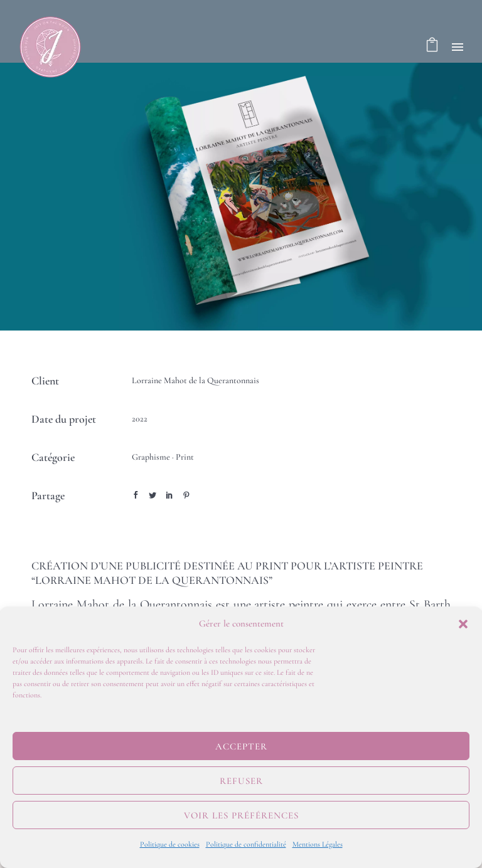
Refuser (241, 781)
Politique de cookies (170, 844)
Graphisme (151, 457)
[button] (463, 624)
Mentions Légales (318, 844)
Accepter (241, 746)
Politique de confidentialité (246, 844)
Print (185, 457)
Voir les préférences (241, 815)
